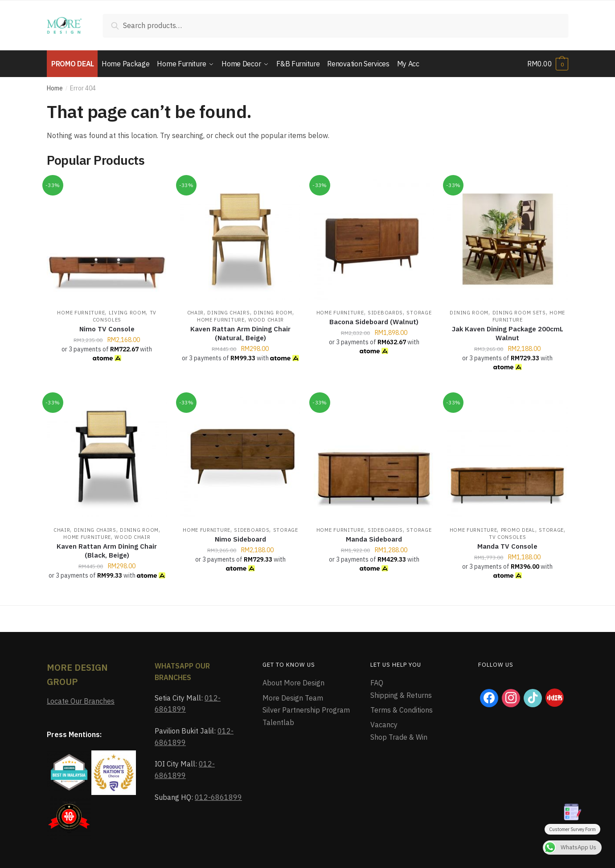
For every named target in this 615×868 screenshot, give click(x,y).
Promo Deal (518, 530)
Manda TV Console (507, 546)
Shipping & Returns (401, 695)
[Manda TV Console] (508, 457)
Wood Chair (266, 320)
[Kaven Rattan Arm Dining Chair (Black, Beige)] (107, 457)
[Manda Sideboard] (374, 457)
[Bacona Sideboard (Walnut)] (374, 240)
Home (55, 88)
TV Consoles (508, 537)
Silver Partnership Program (306, 710)
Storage (419, 313)
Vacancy (384, 725)
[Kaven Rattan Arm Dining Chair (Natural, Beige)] (241, 240)
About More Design (293, 683)
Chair (196, 313)
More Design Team (293, 698)
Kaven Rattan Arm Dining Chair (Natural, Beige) (240, 333)
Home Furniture (81, 313)
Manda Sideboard (374, 539)
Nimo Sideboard (240, 539)
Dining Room (273, 313)
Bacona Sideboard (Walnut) (374, 322)
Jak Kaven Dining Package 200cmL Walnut (508, 333)
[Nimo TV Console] (107, 240)
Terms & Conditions (402, 710)
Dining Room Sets (519, 313)
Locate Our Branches (81, 701)
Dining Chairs (228, 313)
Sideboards (385, 313)
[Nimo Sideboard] (241, 457)
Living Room (127, 313)
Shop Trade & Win (399, 737)
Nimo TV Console (107, 329)
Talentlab (278, 722)
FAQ (377, 683)
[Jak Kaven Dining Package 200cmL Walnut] (508, 240)
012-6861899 (218, 797)
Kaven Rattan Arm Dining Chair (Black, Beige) (107, 551)
